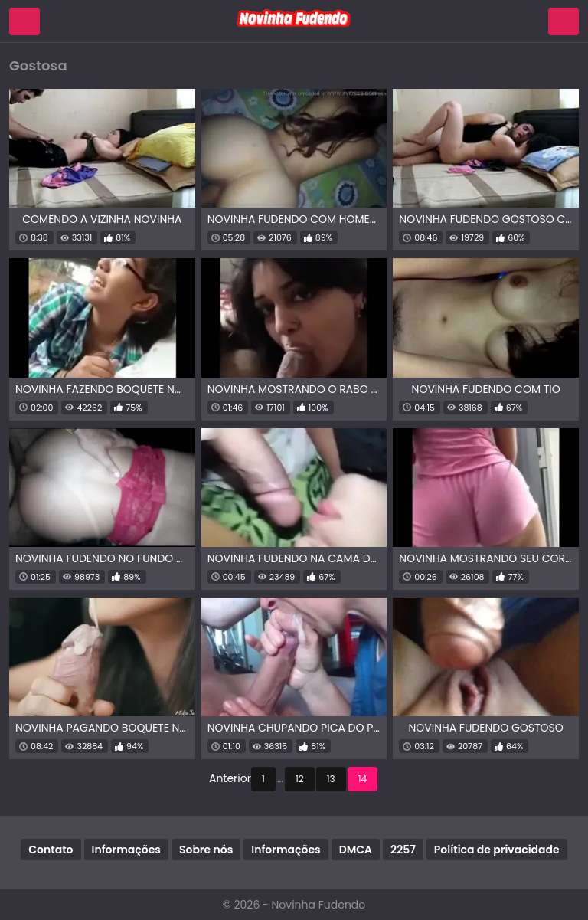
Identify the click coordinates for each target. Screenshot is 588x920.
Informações (126, 850)
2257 (403, 850)
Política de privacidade (497, 850)
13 (331, 779)
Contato (51, 850)
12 (300, 779)
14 (363, 779)
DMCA (356, 850)
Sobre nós (206, 850)
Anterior (230, 778)
